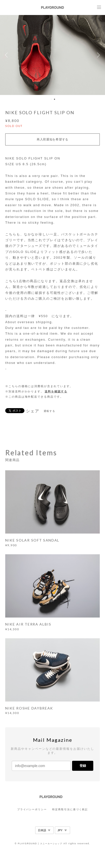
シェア (33, 411)
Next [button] (98, 55)
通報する (50, 411)
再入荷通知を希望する (52, 139)
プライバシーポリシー (32, 809)
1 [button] (51, 99)
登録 (83, 766)
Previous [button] (7, 55)
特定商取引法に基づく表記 (70, 809)
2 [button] (55, 99)
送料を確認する (56, 391)
